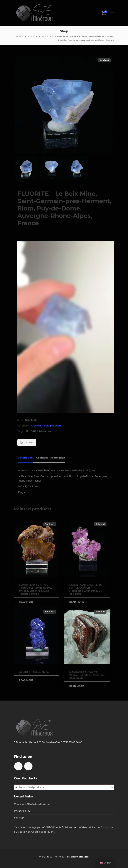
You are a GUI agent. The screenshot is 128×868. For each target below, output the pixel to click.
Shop (31, 37)
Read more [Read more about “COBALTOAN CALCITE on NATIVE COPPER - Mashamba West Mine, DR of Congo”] (77, 602)
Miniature (45, 431)
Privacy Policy (22, 811)
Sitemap (19, 818)
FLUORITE (32, 431)
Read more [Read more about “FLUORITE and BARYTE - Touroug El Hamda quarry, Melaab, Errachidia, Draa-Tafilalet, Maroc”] (26, 602)
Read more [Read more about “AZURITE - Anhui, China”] (26, 680)
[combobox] (64, 787)
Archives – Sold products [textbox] (64, 787)
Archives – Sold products (46, 426)
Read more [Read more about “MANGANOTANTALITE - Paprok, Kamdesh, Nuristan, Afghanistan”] (77, 686)
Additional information (50, 458)
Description (25, 458)
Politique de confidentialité (77, 827)
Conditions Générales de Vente (32, 804)
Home (20, 37)
